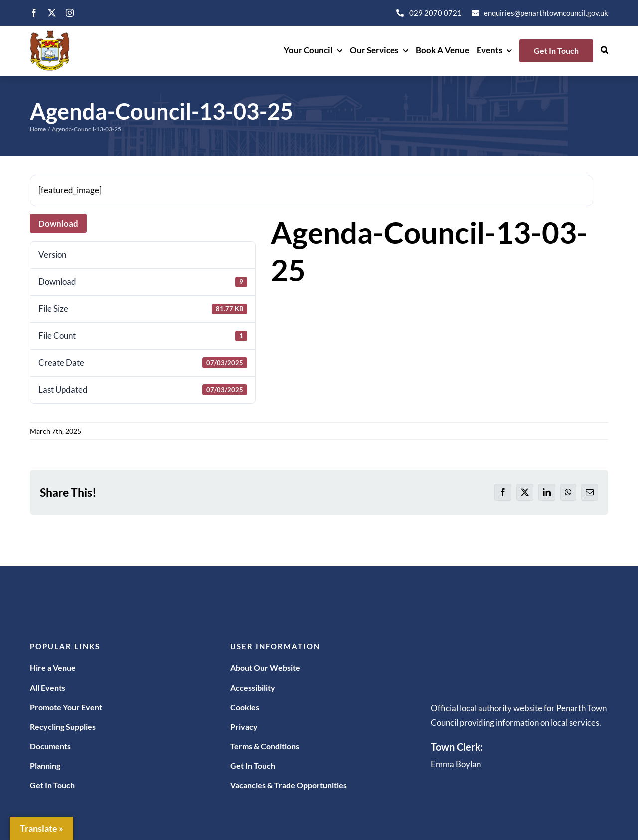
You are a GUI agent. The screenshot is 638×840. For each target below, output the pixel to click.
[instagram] (70, 13)
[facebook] (34, 13)
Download (58, 224)
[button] (604, 51)
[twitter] (52, 13)
